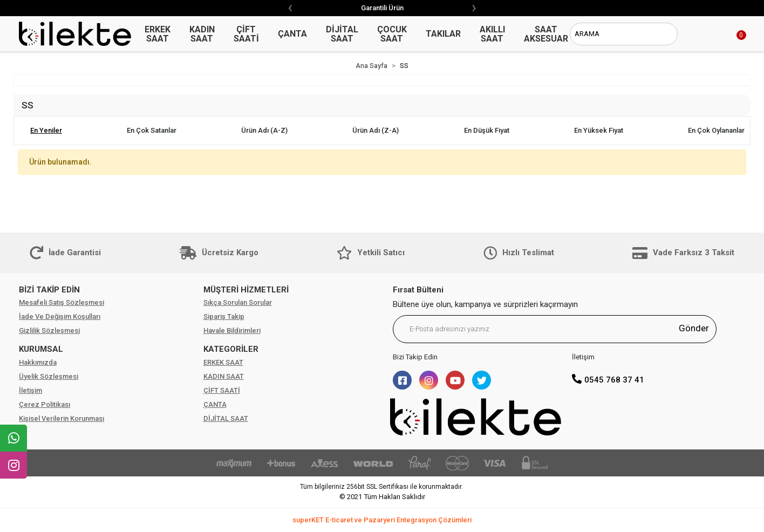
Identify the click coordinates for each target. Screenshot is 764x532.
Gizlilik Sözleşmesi (49, 330)
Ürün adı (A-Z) (264, 130)
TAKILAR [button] (443, 34)
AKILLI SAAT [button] (492, 34)
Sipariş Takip (224, 316)
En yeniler (46, 130)
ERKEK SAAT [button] (158, 34)
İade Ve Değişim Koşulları (60, 316)
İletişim (30, 390)
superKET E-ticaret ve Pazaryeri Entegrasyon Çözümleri (382, 520)
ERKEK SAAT (223, 362)
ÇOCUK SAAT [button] (392, 34)
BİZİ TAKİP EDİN (49, 290)
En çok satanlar (152, 130)
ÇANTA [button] (292, 34)
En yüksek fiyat (599, 130)
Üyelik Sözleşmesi (49, 376)
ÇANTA (215, 404)
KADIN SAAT (224, 376)
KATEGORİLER (231, 349)
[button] (729, 34)
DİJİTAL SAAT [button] (342, 34)
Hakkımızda (38, 362)
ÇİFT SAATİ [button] (246, 34)
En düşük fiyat (487, 130)
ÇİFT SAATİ (222, 390)
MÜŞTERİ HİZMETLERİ (246, 290)
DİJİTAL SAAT (226, 418)
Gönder (694, 328)
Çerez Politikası (45, 404)
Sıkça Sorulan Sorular (238, 302)
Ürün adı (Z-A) (376, 130)
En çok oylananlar (716, 130)
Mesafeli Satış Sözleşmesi (62, 302)
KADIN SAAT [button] (202, 34)
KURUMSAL (41, 349)
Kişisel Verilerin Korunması (62, 418)
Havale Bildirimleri (232, 330)
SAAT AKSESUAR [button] (546, 34)
